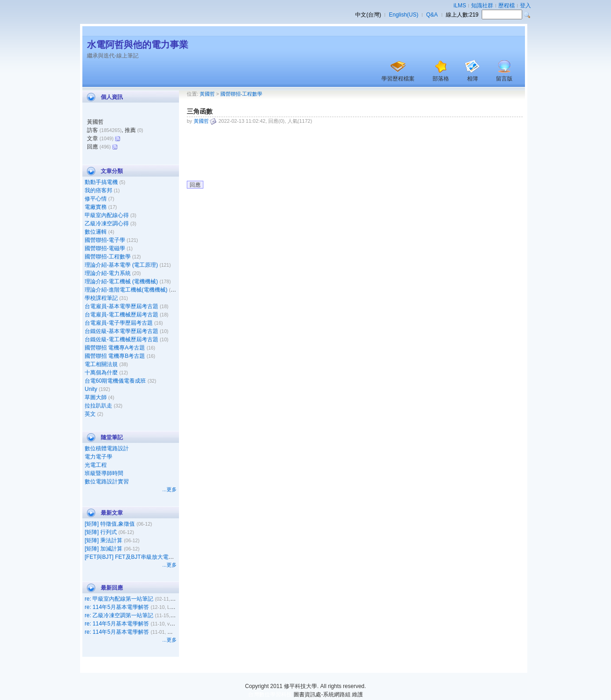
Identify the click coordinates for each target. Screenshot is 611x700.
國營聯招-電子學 (105, 240)
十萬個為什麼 (101, 373)
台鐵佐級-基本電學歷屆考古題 (121, 331)
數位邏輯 (96, 232)
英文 (90, 414)
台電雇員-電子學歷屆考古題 (119, 323)
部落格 (441, 79)
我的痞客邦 (98, 190)
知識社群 (482, 6)
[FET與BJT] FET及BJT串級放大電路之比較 (138, 557)
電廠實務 (96, 207)
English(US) (403, 15)
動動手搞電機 (101, 182)
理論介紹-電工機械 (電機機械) (121, 281)
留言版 (504, 79)
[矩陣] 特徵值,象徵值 (110, 524)
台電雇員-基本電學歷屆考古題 (121, 306)
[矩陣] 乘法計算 (104, 540)
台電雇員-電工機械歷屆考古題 (121, 315)
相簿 (473, 79)
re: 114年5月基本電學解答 (117, 607)
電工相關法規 (101, 364)
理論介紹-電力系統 (108, 273)
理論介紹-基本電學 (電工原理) (121, 265)
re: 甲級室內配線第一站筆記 (119, 599)
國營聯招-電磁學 (105, 248)
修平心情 (96, 199)
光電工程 (96, 465)
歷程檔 (507, 6)
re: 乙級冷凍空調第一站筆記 (119, 615)
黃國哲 (207, 94)
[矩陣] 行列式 (101, 532)
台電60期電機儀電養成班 (115, 381)
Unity (91, 389)
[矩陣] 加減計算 (104, 549)
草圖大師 (96, 397)
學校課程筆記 (101, 298)
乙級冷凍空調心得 (107, 224)
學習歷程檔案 (398, 79)
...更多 (170, 489)
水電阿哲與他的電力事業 (138, 45)
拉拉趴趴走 (98, 406)
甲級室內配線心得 (107, 215)
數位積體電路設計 (107, 448)
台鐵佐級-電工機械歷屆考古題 (121, 339)
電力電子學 (98, 457)
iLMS (460, 6)
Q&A (432, 15)
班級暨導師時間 (104, 473)
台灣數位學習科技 (270, 694)
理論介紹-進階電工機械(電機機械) (126, 290)
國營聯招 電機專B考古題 (115, 356)
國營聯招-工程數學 (108, 257)
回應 (195, 185)
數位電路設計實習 (107, 482)
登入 (525, 6)
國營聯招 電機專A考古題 (115, 348)
